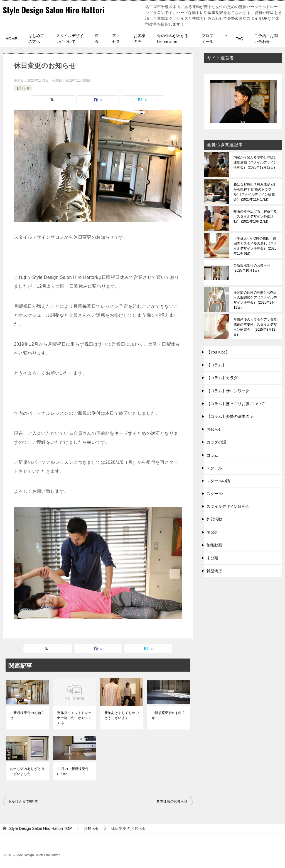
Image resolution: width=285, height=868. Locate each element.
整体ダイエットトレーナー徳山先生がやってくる (74, 718)
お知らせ (23, 88)
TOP (40, 828)
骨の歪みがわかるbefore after (173, 39)
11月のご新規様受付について (73, 771)
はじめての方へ (36, 39)
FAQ (239, 39)
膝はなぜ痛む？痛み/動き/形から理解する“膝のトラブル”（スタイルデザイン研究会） (255, 192)
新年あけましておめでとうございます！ (122, 715)
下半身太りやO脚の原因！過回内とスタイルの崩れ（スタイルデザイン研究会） (255, 246)
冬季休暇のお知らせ (172, 801)
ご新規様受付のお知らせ (27, 715)
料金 (97, 39)
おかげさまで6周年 (23, 801)
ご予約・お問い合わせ (266, 39)
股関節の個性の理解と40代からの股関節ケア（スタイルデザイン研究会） (255, 300)
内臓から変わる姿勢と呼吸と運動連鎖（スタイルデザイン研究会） (255, 162)
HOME (11, 39)
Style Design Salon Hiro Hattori (56, 10)
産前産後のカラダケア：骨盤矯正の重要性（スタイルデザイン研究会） (255, 327)
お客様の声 (139, 39)
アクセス (116, 39)
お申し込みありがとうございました (27, 771)
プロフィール (207, 39)
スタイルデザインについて (70, 39)
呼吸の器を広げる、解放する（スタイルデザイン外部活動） (255, 216)
